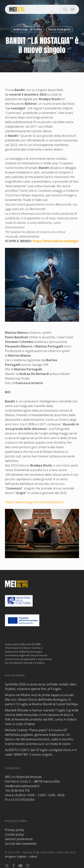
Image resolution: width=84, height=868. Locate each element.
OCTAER (36, 644)
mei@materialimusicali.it (22, 786)
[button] (73, 9)
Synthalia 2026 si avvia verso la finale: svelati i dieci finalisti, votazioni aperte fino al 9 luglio (41, 687)
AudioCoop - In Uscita (27, 29)
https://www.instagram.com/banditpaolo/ (34, 502)
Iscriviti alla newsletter (21, 844)
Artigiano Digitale (16, 856)
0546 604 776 (20, 791)
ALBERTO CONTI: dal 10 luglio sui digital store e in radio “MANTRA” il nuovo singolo (41, 752)
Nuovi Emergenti (60, 29)
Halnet (33, 856)
